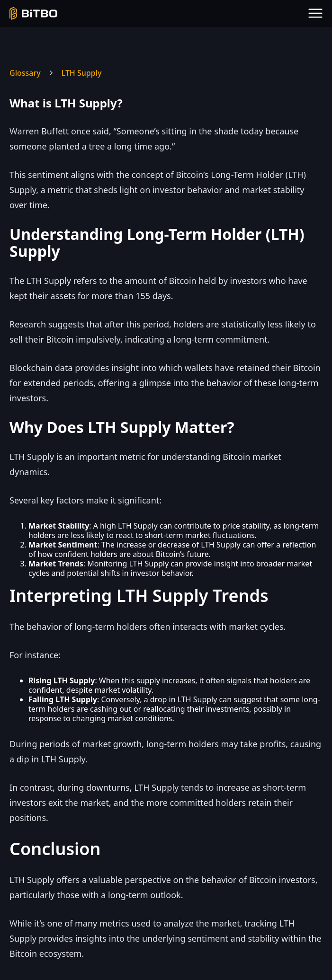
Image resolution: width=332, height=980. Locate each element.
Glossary (25, 73)
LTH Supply (82, 73)
